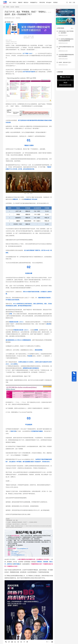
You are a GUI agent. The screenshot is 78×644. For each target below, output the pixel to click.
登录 (70, 2)
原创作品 (18, 18)
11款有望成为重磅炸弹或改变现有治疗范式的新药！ (66, 55)
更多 (72, 28)
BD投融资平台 (34, 2)
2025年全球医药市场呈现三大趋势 (66, 48)
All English (49, 2)
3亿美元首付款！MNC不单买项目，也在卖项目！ (66, 32)
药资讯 (14, 2)
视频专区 (20, 2)
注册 (74, 2)
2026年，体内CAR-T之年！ (65, 62)
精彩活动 (26, 2)
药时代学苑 (42, 2)
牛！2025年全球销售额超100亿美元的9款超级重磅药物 (66, 40)
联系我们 (56, 2)
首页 (10, 2)
